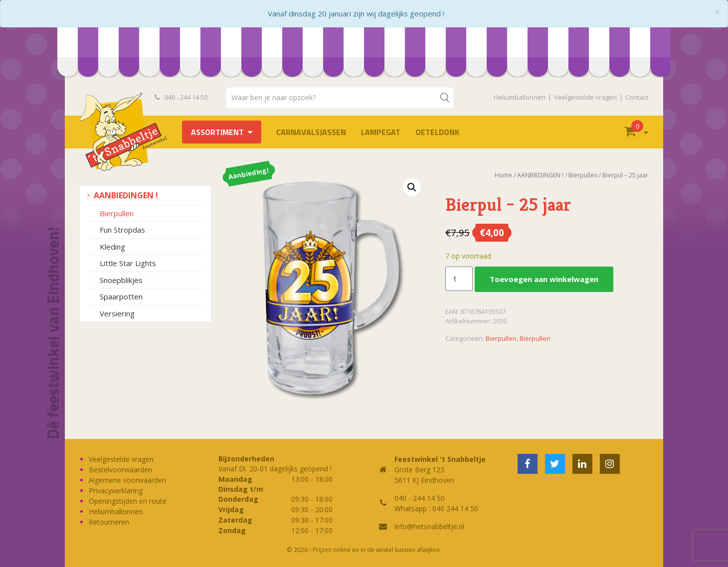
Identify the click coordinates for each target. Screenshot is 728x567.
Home (503, 175)
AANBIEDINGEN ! (126, 195)
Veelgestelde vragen (585, 97)
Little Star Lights (128, 263)
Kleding (112, 247)
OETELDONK (437, 132)
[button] (412, 187)
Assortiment (217, 132)
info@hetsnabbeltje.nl (429, 526)
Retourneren (109, 522)
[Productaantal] (459, 279)
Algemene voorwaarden (127, 480)
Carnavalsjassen (311, 132)
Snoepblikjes (121, 280)
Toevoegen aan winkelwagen (544, 279)
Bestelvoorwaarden (120, 470)
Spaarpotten (121, 296)
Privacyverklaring (116, 491)
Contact (637, 97)
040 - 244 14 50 (181, 97)
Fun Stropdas (122, 230)
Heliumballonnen (520, 97)
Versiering (117, 313)
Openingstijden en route (128, 501)
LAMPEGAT (381, 132)
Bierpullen (117, 213)
